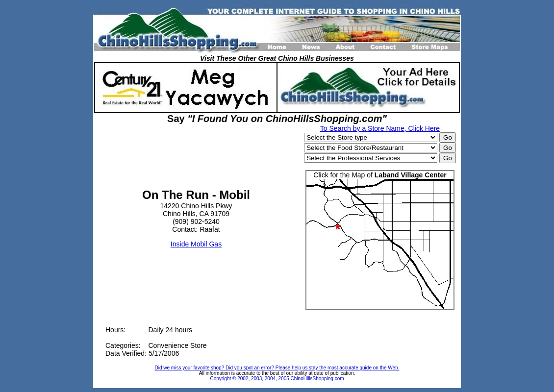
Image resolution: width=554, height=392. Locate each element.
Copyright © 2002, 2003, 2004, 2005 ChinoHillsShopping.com (277, 379)
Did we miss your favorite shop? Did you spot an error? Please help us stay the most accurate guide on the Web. (277, 368)
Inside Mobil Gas (196, 244)
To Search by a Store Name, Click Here (380, 128)
